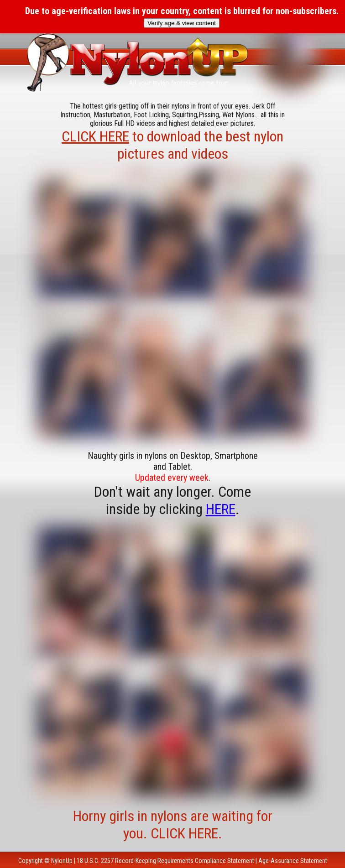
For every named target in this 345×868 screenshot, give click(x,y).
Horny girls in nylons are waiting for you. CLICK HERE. (173, 825)
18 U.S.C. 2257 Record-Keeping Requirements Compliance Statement (165, 861)
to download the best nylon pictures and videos (172, 145)
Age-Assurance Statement (293, 861)
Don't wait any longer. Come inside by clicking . (172, 500)
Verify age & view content (182, 23)
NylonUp (62, 861)
